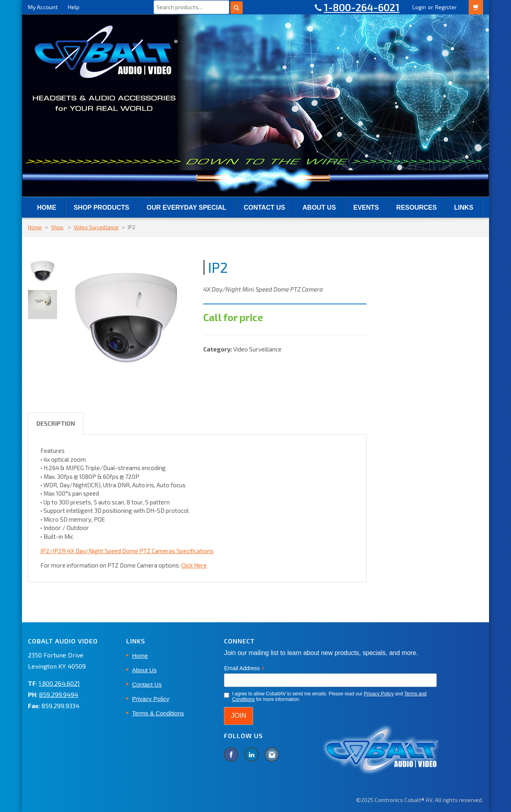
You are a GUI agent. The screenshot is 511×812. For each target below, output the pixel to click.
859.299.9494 (59, 694)
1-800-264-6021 (362, 7)
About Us (319, 207)
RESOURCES (417, 207)
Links (464, 207)
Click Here (194, 565)
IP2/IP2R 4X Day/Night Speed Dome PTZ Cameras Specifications (127, 551)
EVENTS (366, 207)
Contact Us (264, 207)
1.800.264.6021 (59, 683)
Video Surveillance (96, 227)
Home (47, 207)
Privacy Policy (151, 699)
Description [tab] (56, 423)
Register (446, 7)
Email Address (244, 668)
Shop (57, 227)
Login (419, 7)
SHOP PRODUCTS (101, 207)
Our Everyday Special (186, 207)
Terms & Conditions (158, 713)
